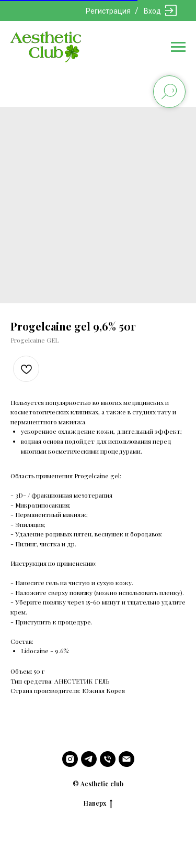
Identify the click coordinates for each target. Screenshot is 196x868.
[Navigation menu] (178, 47)
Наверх (98, 803)
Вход (152, 11)
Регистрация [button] (108, 11)
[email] (126, 759)
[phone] (108, 759)
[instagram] (70, 759)
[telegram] (89, 759)
